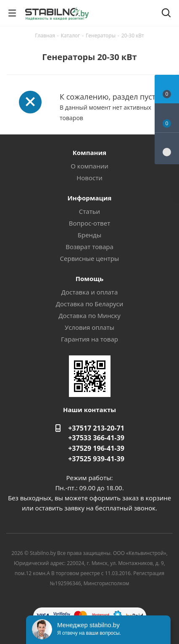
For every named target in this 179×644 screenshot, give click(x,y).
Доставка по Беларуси (90, 304)
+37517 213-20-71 (96, 428)
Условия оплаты (89, 327)
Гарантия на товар (89, 339)
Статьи (89, 211)
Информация (89, 198)
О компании (89, 166)
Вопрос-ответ (89, 223)
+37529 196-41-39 (96, 448)
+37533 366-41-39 (96, 438)
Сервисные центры (90, 258)
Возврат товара (89, 247)
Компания (90, 152)
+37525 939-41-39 (96, 459)
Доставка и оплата (90, 292)
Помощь (89, 279)
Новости (89, 178)
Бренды (89, 235)
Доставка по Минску (89, 315)
